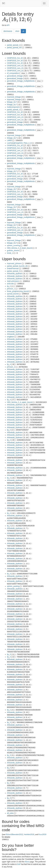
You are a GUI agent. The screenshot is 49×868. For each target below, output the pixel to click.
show (23, 73)
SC (4, 3)
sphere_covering (14, 245)
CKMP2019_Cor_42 (15, 58)
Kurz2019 (42, 834)
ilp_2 (9, 286)
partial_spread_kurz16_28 (17, 266)
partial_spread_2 (14, 45)
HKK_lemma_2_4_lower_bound (19, 248)
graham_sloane (13, 251)
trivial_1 (10, 253)
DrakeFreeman (13, 269)
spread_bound (13, 294)
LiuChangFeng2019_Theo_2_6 (19, 143)
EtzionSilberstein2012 (14, 834)
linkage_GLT (12, 102)
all (23, 31)
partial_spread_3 (14, 110)
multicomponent (13, 107)
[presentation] (17, 20)
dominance (8, 31)
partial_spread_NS (14, 48)
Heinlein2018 (29, 834)
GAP (19, 864)
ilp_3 (9, 654)
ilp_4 (9, 364)
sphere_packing (13, 586)
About (27, 862)
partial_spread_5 (14, 271)
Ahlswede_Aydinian (15, 274)
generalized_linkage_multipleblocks (21, 81)
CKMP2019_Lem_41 (15, 66)
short (17, 31)
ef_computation (13, 73)
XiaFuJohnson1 (13, 281)
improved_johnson (14, 263)
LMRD (9, 140)
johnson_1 (11, 289)
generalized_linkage (15, 76)
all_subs (10, 813)
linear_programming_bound (18, 291)
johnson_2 (11, 367)
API (8, 25)
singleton (10, 337)
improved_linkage (14, 97)
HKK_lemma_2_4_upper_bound (20, 402)
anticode (10, 284)
